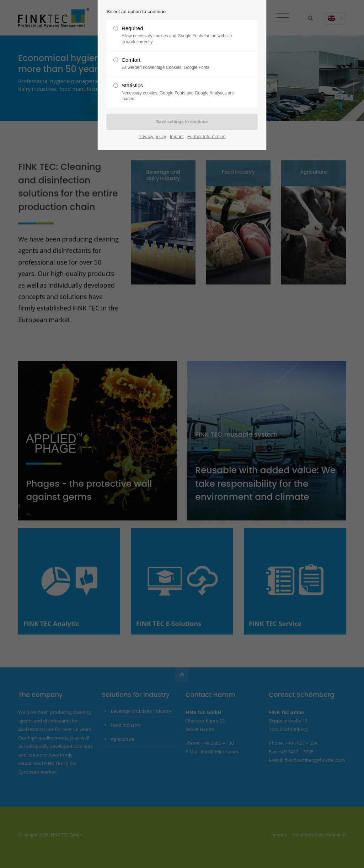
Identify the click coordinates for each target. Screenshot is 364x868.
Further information (207, 137)
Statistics (179, 92)
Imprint (177, 137)
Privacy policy (152, 137)
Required (179, 35)
